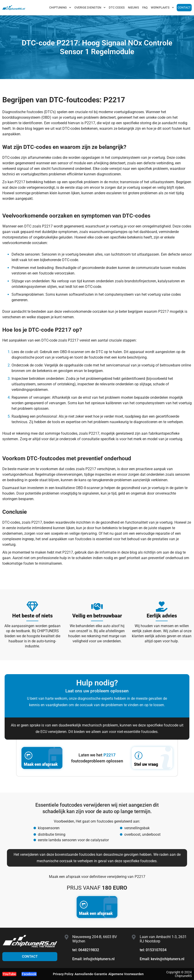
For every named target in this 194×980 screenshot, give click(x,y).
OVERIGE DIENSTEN (90, 7)
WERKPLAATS (162, 7)
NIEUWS (133, 7)
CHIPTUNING (60, 7)
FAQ (145, 7)
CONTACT (184, 7)
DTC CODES (117, 7)
